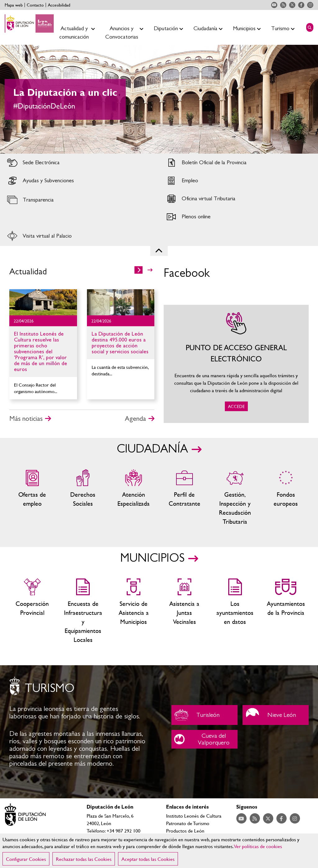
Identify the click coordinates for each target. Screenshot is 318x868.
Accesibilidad (59, 5)
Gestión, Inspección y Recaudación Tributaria (235, 498)
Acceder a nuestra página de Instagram (310, 5)
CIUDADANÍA (152, 449)
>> (150, 270)
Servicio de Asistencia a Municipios (134, 611)
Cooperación (32, 611)
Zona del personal (184, 498)
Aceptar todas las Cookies (148, 859)
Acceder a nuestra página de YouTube (274, 5)
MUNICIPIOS (152, 558)
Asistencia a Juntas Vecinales (184, 611)
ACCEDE (236, 364)
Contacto (35, 5)
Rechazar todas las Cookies (84, 859)
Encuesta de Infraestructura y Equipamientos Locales (83, 611)
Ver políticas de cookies (258, 846)
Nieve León (276, 715)
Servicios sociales (83, 498)
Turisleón (204, 715)
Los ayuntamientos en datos (235, 611)
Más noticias (26, 419)
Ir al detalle (43, 302)
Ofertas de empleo (32, 498)
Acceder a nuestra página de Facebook (301, 5)
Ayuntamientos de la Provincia (286, 611)
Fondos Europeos (286, 498)
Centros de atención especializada (134, 498)
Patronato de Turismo (188, 823)
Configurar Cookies (26, 859)
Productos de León (185, 831)
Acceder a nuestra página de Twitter (292, 5)
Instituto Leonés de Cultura (194, 816)
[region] (159, 851)
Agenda (135, 419)
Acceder (79, 163)
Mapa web (14, 5)
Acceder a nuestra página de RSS (283, 5)
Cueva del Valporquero (204, 739)
